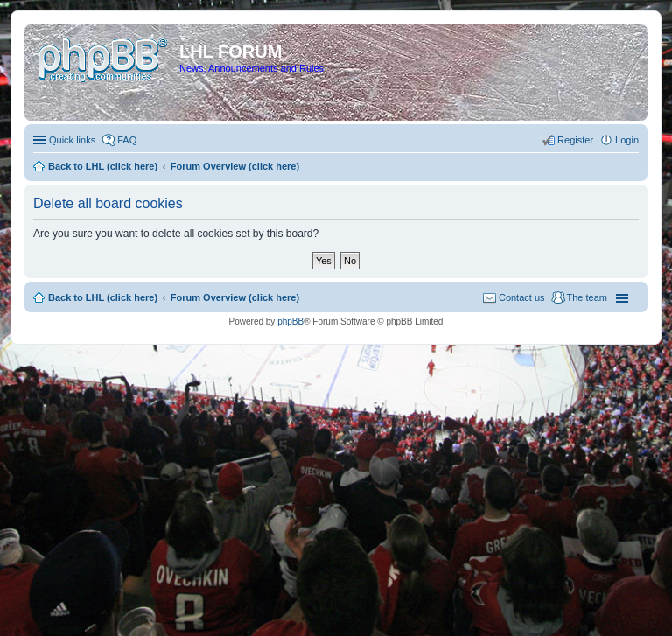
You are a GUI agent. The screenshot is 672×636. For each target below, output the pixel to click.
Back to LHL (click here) (103, 297)
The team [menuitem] (587, 297)
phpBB (290, 321)
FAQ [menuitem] (127, 140)
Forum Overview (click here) (235, 297)
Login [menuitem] (627, 140)
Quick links (72, 140)
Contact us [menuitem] (522, 297)
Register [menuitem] (575, 140)
